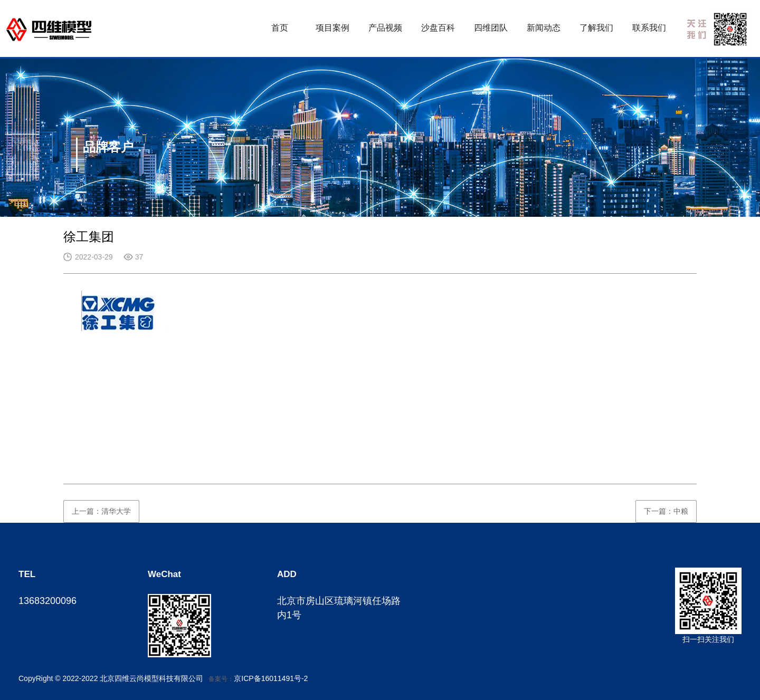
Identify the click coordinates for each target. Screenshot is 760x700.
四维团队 (491, 28)
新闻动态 (544, 28)
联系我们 (649, 28)
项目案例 (332, 28)
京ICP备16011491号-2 (271, 678)
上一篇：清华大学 (101, 511)
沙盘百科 (438, 28)
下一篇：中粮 (666, 511)
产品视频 (385, 28)
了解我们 (596, 28)
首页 (280, 28)
